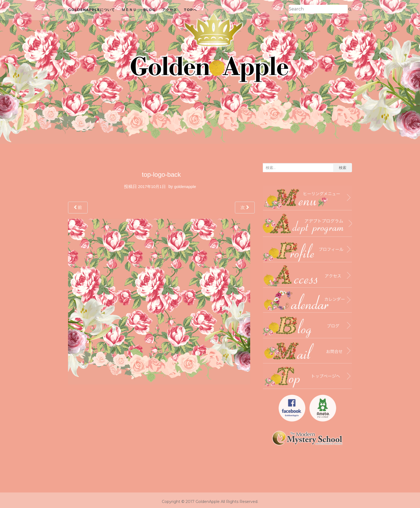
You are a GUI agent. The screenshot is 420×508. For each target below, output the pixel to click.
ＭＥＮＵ (129, 10)
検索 (343, 168)
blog (149, 10)
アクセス (170, 10)
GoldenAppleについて (91, 10)
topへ (190, 10)
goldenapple (185, 187)
